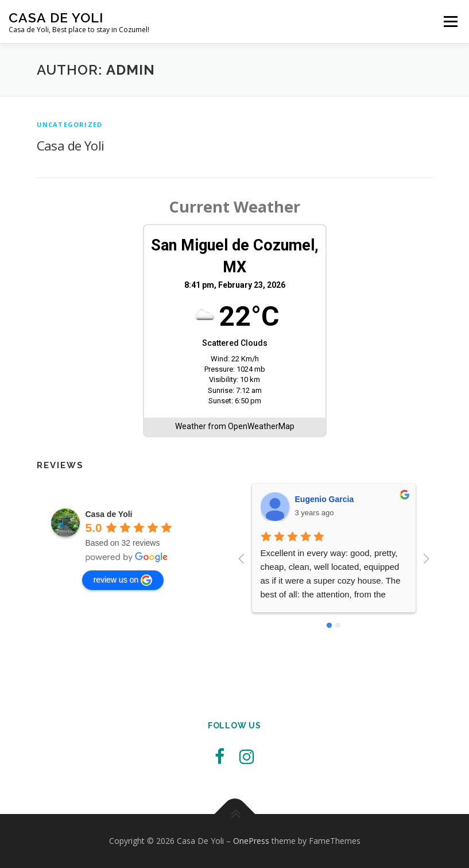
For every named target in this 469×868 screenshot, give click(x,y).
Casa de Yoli (71, 145)
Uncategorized (70, 124)
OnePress (251, 841)
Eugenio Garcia (325, 499)
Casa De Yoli (56, 18)
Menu (450, 21)
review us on (123, 580)
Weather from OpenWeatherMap (235, 426)
